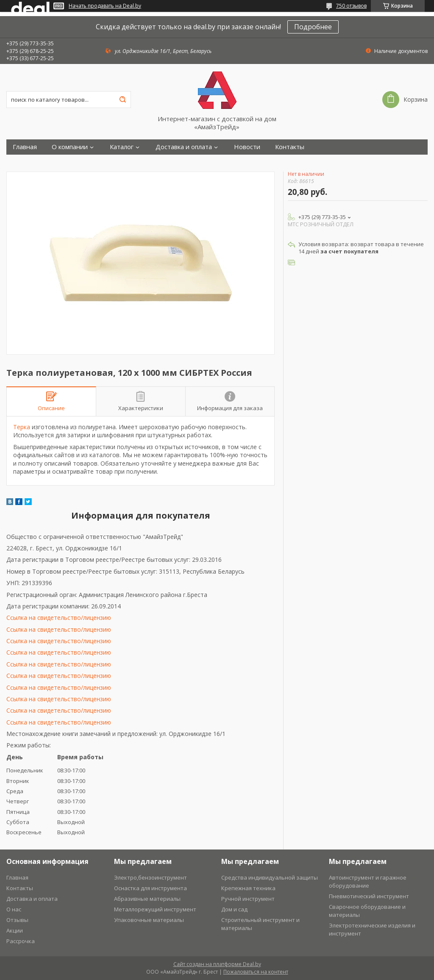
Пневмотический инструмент (369, 896)
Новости (247, 147)
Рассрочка (21, 941)
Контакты (290, 147)
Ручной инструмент (248, 899)
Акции (15, 930)
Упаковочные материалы (149, 920)
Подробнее (313, 27)
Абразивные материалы (147, 899)
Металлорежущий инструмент (155, 909)
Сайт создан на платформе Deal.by (217, 964)
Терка (22, 427)
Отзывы (17, 920)
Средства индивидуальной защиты (270, 877)
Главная (25, 147)
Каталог (122, 147)
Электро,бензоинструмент (150, 877)
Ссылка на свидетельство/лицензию (59, 618)
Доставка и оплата (184, 147)
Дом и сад (234, 909)
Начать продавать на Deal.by (105, 6)
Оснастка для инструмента (150, 888)
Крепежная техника (248, 888)
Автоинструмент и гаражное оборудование (368, 881)
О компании (70, 147)
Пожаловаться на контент (256, 972)
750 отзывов (351, 6)
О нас (14, 909)
